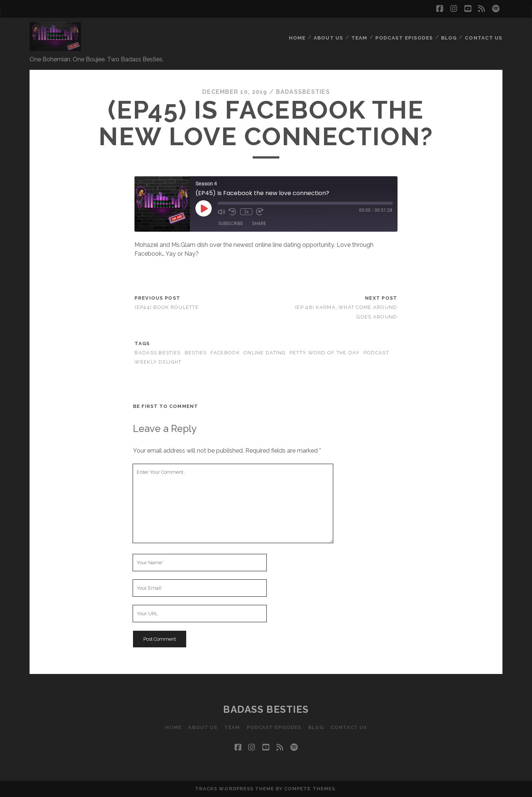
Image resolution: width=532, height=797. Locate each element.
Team (362, 31)
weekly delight (158, 362)
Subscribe (231, 223)
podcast (376, 353)
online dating (265, 353)
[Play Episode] (204, 208)
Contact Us (484, 31)
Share (259, 223)
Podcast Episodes (406, 31)
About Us (331, 31)
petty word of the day (325, 353)
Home (300, 31)
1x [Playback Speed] (246, 212)
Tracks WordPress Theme (235, 789)
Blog (450, 31)
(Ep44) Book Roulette (167, 307)
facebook (225, 353)
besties (196, 353)
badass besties (158, 353)
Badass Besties (266, 709)
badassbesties (303, 92)
